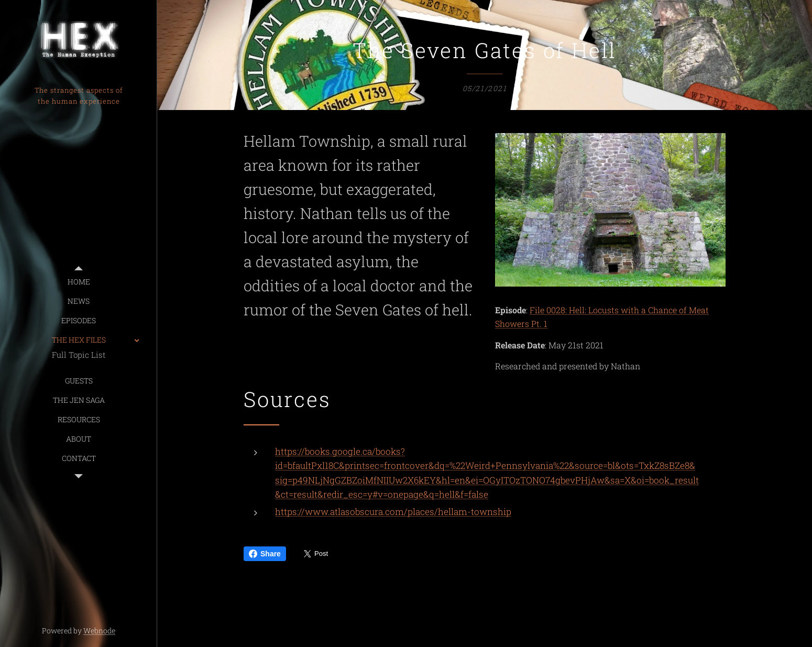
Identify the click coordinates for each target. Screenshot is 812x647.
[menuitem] (79, 282)
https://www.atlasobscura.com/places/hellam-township (393, 512)
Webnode (99, 630)
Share (265, 554)
